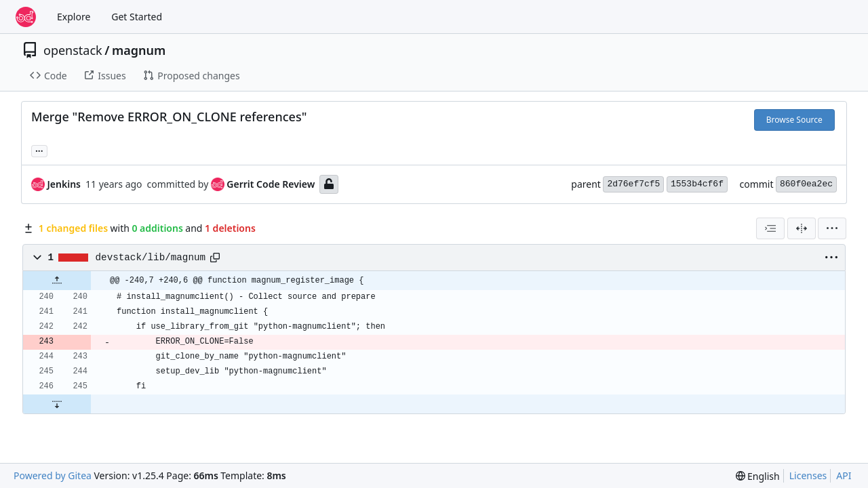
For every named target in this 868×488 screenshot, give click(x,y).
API (844, 475)
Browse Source (794, 120)
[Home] (26, 17)
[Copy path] (215, 258)
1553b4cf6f (697, 184)
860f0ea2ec (806, 184)
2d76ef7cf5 (633, 184)
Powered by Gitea (53, 475)
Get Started (137, 17)
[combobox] (770, 228)
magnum (139, 50)
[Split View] (802, 228)
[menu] (832, 228)
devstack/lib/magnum (151, 258)
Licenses (808, 475)
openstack (73, 50)
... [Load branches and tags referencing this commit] (39, 150)
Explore (74, 17)
